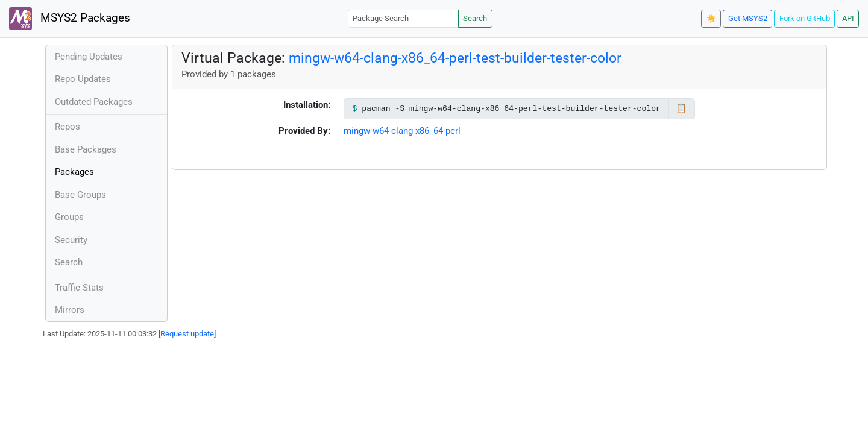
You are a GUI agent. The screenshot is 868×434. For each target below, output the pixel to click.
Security (71, 240)
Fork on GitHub (805, 18)
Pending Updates (89, 57)
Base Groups (80, 195)
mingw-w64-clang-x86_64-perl (402, 131)
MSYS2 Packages (70, 19)
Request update (187, 334)
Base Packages (86, 149)
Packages (74, 172)
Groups (69, 217)
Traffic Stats (79, 288)
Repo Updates (83, 79)
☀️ (711, 18)
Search (475, 18)
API (848, 18)
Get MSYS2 (748, 18)
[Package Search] (403, 18)
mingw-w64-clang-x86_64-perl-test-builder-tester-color (455, 58)
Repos (68, 127)
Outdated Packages (94, 102)
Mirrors (70, 310)
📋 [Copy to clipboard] (681, 108)
